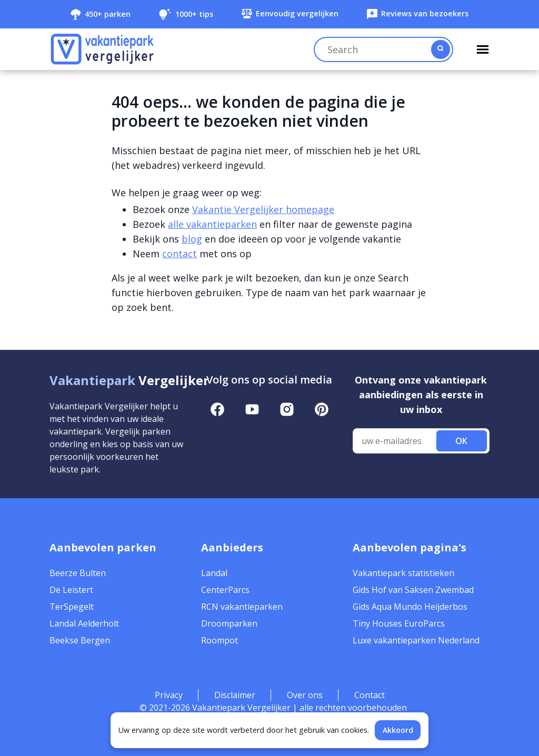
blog (192, 239)
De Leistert (71, 590)
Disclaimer (235, 695)
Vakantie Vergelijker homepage (263, 209)
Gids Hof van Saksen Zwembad (413, 590)
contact (179, 254)
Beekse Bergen (80, 640)
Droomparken (229, 623)
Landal (214, 573)
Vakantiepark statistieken (403, 573)
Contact (370, 695)
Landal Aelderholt (84, 623)
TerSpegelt (72, 607)
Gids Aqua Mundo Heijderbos (410, 607)
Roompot (219, 640)
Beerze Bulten (78, 573)
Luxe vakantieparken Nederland (416, 640)
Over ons (305, 695)
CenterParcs (225, 590)
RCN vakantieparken (242, 607)
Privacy (169, 695)
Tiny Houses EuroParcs (399, 623)
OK (461, 441)
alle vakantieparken (212, 224)
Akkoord (398, 730)
